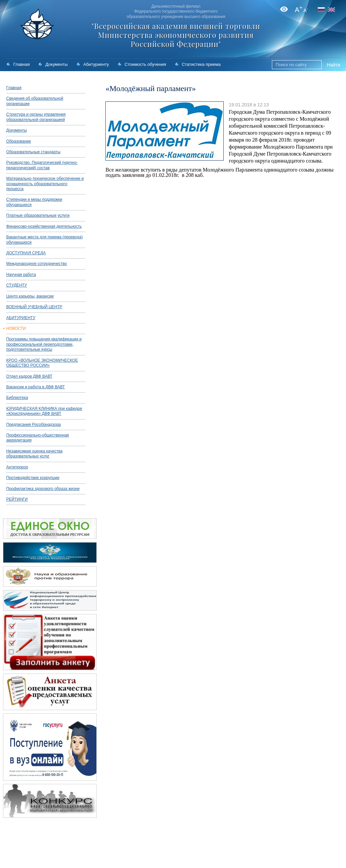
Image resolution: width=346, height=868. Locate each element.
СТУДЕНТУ (17, 285)
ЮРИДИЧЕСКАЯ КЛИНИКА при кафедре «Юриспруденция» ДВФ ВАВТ (44, 411)
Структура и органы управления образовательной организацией (36, 117)
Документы (56, 64)
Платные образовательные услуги (38, 215)
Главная (21, 64)
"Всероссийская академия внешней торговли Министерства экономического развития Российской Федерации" (176, 35)
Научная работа (21, 275)
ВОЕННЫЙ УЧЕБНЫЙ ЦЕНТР (34, 307)
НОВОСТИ (16, 328)
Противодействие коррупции (33, 478)
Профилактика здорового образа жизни (43, 489)
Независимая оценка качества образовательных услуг (34, 454)
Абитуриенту (96, 64)
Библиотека (17, 398)
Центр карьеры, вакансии (30, 296)
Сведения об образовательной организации (35, 101)
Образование (19, 141)
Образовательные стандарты (33, 152)
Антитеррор (17, 467)
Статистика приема (201, 64)
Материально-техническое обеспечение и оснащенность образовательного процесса (45, 184)
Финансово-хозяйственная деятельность (44, 226)
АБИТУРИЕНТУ (21, 318)
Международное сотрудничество (37, 264)
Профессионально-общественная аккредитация (38, 438)
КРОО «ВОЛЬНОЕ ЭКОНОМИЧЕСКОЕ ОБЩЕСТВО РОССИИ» (42, 363)
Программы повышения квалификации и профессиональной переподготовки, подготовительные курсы (44, 344)
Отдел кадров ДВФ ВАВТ (29, 376)
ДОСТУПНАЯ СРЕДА (26, 253)
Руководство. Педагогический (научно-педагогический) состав (42, 165)
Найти (333, 65)
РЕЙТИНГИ (17, 499)
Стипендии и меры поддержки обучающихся (34, 202)
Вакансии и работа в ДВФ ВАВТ (36, 387)
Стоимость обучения (145, 64)
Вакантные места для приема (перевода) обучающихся (45, 240)
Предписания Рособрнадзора (34, 425)
